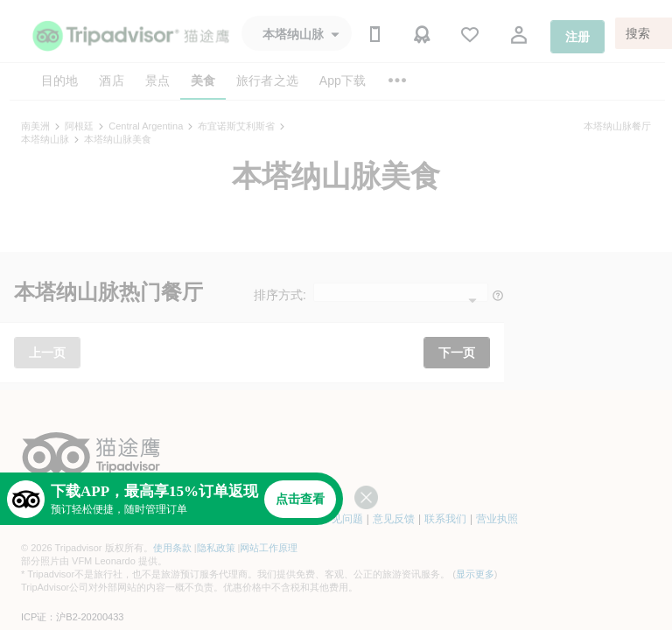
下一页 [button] (457, 353)
